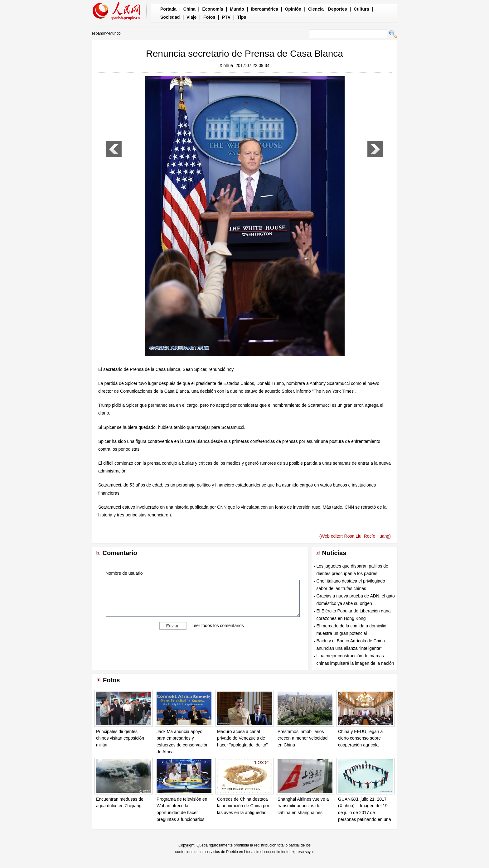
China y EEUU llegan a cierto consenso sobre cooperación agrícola (360, 738)
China (189, 9)
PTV (226, 17)
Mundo (237, 9)
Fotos (209, 17)
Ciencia (316, 9)
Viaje (191, 17)
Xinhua (226, 65)
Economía (213, 9)
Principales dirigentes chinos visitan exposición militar (120, 738)
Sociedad (170, 17)
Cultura (361, 9)
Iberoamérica (265, 9)
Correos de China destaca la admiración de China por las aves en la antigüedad (243, 806)
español (98, 33)
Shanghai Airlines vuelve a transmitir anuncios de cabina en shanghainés (303, 806)
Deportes (338, 9)
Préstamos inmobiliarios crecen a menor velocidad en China (303, 738)
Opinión (293, 9)
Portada (168, 9)
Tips (242, 17)
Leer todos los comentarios (218, 626)
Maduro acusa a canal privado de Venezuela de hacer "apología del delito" (242, 738)
